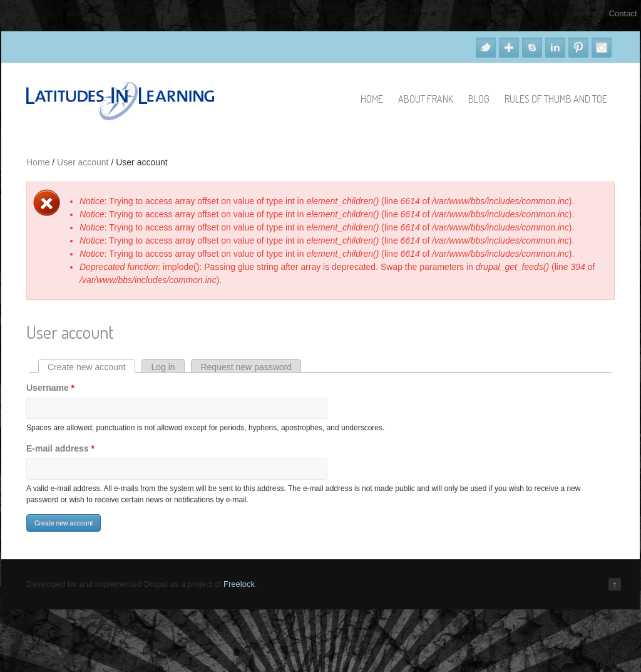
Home (372, 99)
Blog (479, 99)
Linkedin (555, 48)
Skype (532, 48)
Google (509, 48)
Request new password (246, 367)
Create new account (91, 367)
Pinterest (578, 48)
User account (83, 162)
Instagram (602, 48)
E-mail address (60, 448)
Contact (623, 13)
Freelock (239, 584)
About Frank (426, 99)
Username (50, 388)
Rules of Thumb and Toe (556, 99)
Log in (163, 367)
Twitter (486, 48)
